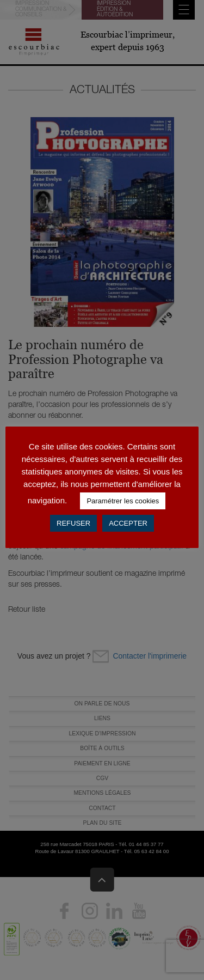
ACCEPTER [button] (128, 523)
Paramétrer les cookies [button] (123, 501)
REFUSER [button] (73, 523)
